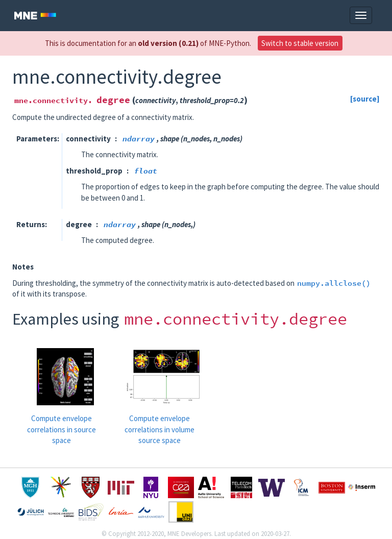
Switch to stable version (300, 43)
